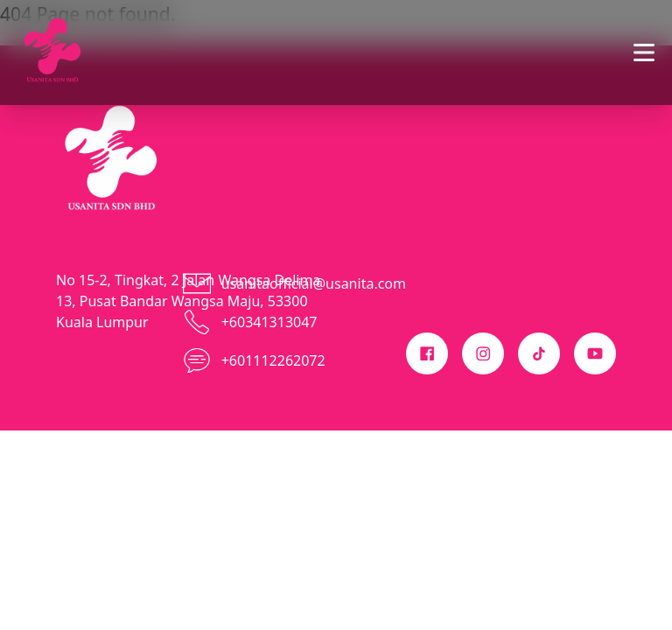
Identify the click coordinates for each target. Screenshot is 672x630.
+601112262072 (273, 360)
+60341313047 (269, 322)
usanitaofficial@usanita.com (314, 283)
